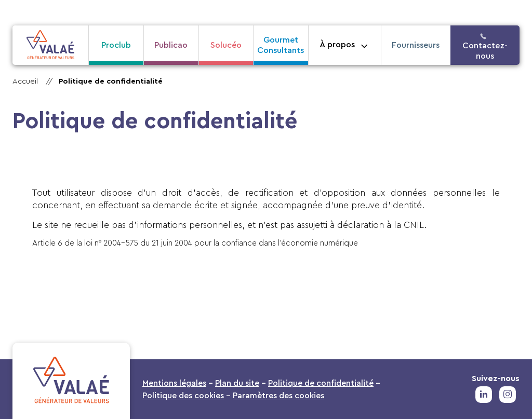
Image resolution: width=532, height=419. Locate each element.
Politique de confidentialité (111, 81)
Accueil (25, 81)
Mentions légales (174, 383)
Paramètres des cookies (278, 396)
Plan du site (237, 383)
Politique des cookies (183, 396)
